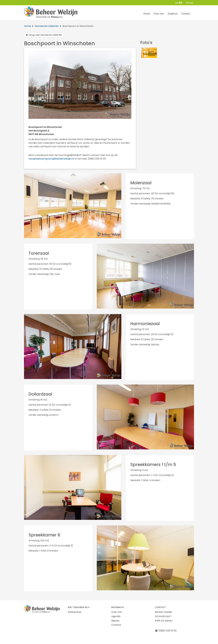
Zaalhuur (173, 14)
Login (167, 641)
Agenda (116, 616)
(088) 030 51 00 (166, 631)
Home (147, 14)
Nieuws (190, 3)
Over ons (159, 14)
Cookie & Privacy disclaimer (40, 641)
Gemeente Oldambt (47, 26)
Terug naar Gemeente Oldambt (44, 35)
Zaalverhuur (75, 612)
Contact (186, 14)
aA (177, 3)
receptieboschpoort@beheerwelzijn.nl (51, 159)
